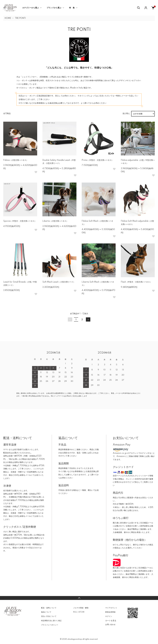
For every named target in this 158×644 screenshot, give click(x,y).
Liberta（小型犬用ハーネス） (55, 221)
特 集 (72, 8)
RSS (75, 612)
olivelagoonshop (75, 639)
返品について (46, 612)
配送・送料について (49, 608)
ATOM (81, 612)
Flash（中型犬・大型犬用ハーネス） (136, 282)
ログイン (109, 616)
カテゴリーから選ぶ (31, 8)
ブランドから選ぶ (54, 8)
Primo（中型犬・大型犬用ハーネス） (97, 160)
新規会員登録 (110, 612)
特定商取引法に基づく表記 (51, 621)
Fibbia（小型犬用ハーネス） (16, 160)
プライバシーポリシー (50, 625)
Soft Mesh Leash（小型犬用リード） (59, 282)
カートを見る (111, 621)
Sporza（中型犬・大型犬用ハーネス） (20, 221)
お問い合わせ (110, 625)
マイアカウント (111, 608)
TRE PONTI (20, 18)
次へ (88, 319)
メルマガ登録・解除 (81, 608)
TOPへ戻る (79, 598)
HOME (8, 18)
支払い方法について (49, 616)
